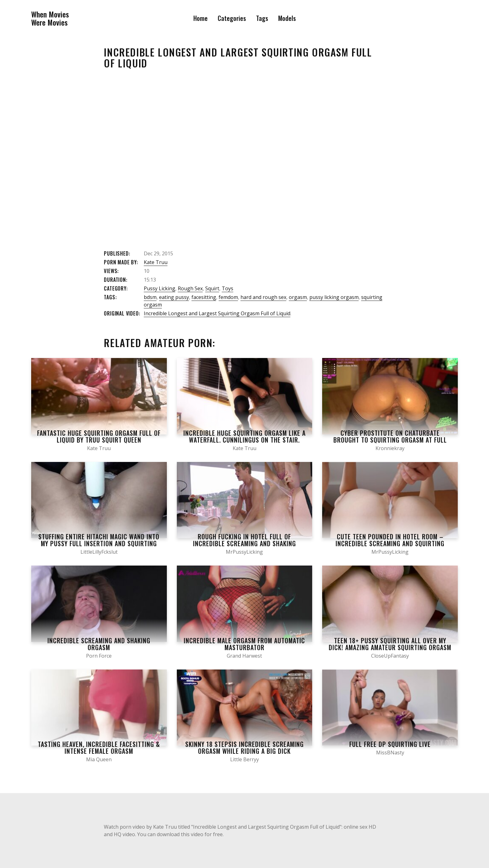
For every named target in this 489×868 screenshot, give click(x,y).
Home (201, 18)
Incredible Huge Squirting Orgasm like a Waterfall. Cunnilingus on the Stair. (244, 436)
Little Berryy (244, 759)
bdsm (150, 297)
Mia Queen (99, 759)
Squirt (212, 288)
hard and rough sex (263, 297)
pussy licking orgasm (334, 297)
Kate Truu (156, 262)
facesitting (204, 297)
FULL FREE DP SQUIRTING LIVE (390, 744)
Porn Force (99, 656)
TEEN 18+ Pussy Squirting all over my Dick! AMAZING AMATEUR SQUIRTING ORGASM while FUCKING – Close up (390, 647)
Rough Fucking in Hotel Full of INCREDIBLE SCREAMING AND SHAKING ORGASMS (244, 543)
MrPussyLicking (244, 552)
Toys (228, 288)
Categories (232, 18)
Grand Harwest (244, 656)
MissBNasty (390, 753)
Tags (262, 18)
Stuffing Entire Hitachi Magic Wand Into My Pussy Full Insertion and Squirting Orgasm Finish (99, 543)
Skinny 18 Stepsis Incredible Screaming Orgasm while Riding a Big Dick (244, 748)
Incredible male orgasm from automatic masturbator (244, 644)
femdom (228, 297)
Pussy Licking (160, 288)
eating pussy (174, 297)
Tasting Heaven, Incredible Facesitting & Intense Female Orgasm (99, 748)
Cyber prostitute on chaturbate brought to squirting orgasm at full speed (390, 440)
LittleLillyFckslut (99, 552)
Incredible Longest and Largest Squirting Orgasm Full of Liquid (217, 313)
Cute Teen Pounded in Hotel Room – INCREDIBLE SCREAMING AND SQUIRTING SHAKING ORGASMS (390, 543)
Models (287, 18)
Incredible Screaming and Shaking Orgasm (99, 644)
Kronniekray (390, 448)
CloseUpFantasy (390, 656)
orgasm (298, 297)
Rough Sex (190, 288)
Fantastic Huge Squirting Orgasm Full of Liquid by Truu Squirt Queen (99, 436)
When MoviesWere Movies (50, 18)
